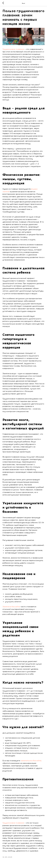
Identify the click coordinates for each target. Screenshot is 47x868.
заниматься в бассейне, (31, 761)
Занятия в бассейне (11, 607)
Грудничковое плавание (13, 49)
